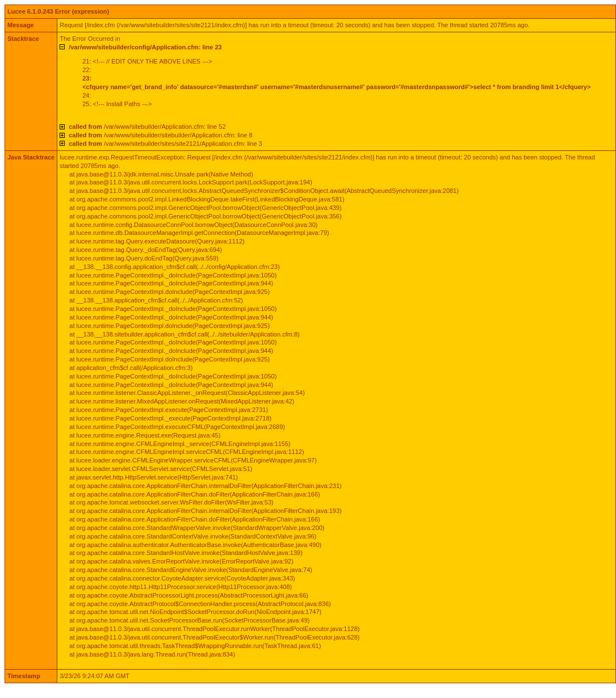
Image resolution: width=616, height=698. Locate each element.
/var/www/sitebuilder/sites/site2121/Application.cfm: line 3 (165, 144)
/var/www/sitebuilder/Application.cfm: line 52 (147, 127)
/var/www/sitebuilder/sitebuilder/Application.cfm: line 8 (160, 135)
